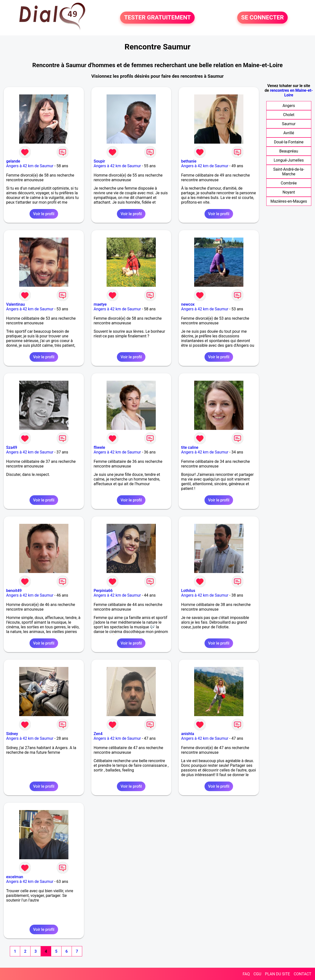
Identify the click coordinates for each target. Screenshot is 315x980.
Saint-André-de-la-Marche (289, 172)
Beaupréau (289, 151)
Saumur (289, 124)
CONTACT (302, 974)
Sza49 (12, 447)
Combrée (289, 183)
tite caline (190, 447)
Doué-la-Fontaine (289, 142)
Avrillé (289, 133)
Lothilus (188, 591)
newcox (188, 304)
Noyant (289, 192)
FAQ (246, 974)
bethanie (189, 161)
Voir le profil (44, 214)
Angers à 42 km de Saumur (30, 166)
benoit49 (14, 591)
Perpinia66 (103, 591)
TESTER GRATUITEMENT (157, 18)
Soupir (99, 161)
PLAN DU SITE (278, 974)
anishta (188, 734)
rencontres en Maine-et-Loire (291, 93)
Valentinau (16, 304)
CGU (257, 974)
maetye (100, 304)
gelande (13, 161)
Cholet (289, 115)
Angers (289, 106)
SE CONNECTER (262, 18)
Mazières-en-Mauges (289, 201)
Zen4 (98, 734)
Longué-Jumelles (289, 160)
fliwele (100, 447)
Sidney (12, 734)
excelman (15, 877)
